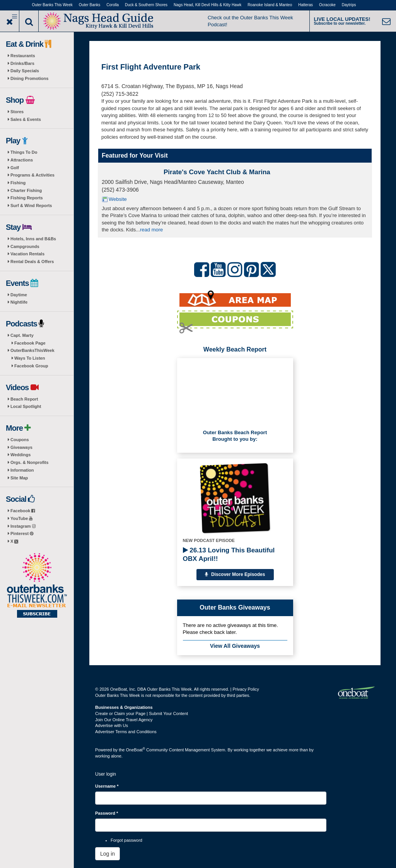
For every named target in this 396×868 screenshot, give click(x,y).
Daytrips (349, 5)
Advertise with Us (112, 725)
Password (107, 813)
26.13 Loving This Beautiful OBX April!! (229, 555)
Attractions (22, 160)
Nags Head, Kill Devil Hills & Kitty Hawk (207, 5)
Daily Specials (25, 71)
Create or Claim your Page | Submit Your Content (142, 713)
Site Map (19, 478)
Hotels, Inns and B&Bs (33, 239)
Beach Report (24, 399)
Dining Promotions (29, 78)
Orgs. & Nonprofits (29, 462)
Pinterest (22, 533)
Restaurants (23, 56)
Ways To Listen (30, 358)
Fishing (18, 183)
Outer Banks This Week (52, 5)
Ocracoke (327, 5)
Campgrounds (25, 246)
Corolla (113, 5)
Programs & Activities (32, 175)
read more (151, 230)
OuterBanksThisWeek (32, 350)
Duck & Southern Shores (146, 5)
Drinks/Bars (22, 63)
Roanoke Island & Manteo (270, 5)
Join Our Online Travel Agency (124, 720)
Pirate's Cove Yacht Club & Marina (217, 172)
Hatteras (306, 5)
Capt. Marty (22, 335)
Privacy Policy (246, 689)
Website (118, 199)
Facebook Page (30, 343)
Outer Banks (90, 5)
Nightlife (19, 302)
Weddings (20, 455)
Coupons (20, 440)
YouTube (21, 518)
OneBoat (136, 750)
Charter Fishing (26, 190)
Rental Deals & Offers (32, 262)
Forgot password (126, 840)
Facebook (23, 511)
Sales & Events (26, 119)
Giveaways (21, 447)
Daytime (19, 295)
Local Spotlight (26, 406)
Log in (108, 854)
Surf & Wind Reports (31, 206)
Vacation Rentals (27, 254)
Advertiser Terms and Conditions (126, 732)
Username (107, 786)
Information (22, 470)
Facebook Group (31, 366)
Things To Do (24, 152)
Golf (15, 168)
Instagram (23, 526)
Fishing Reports (27, 198)
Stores (17, 112)
